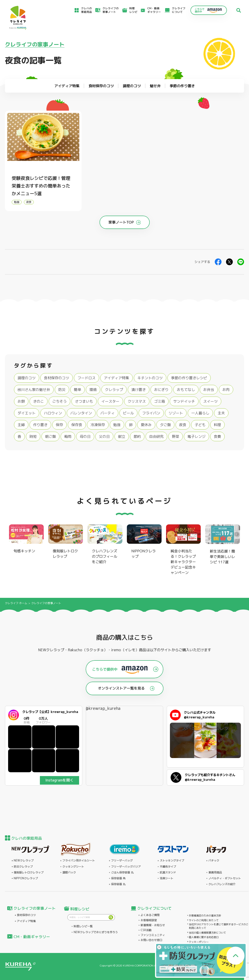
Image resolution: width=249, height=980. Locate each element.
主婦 (21, 425)
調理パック (69, 873)
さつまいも (84, 401)
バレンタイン (81, 413)
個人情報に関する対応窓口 (204, 937)
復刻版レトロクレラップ (29, 873)
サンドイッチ (184, 401)
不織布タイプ (168, 867)
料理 (217, 425)
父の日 (104, 436)
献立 (122, 436)
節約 (137, 436)
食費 (217, 436)
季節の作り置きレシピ (189, 378)
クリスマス (137, 401)
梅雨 (68, 436)
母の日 (85, 436)
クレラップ (114, 390)
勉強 (17, 202)
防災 (62, 390)
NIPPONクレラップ (26, 878)
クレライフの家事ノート (35, 45)
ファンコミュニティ (153, 935)
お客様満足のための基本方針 (205, 916)
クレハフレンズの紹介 (222, 884)
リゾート (176, 413)
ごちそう (59, 401)
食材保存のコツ (57, 378)
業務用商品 (215, 873)
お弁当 (209, 390)
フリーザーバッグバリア (126, 867)
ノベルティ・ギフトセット (225, 878)
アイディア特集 (117, 378)
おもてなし (186, 390)
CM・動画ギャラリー (154, 10)
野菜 (176, 436)
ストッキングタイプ (172, 861)
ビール (128, 413)
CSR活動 (146, 930)
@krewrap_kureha (103, 708)
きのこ (39, 401)
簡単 (78, 390)
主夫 (221, 413)
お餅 (21, 401)
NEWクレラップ (24, 861)
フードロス (87, 378)
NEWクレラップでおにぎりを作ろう (96, 932)
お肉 (226, 390)
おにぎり (161, 390)
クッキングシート (73, 867)
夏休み (146, 425)
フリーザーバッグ (122, 861)
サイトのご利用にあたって (204, 920)
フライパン (151, 413)
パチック (214, 861)
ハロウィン (53, 413)
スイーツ (210, 401)
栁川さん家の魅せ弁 (34, 390)
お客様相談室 (149, 920)
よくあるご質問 (150, 915)
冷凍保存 (98, 425)
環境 (93, 390)
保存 (59, 425)
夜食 (29, 202)
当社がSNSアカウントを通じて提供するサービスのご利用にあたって (219, 926)
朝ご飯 (50, 436)
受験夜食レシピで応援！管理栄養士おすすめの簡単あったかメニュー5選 (41, 186)
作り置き (40, 425)
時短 (33, 436)
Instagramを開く (59, 780)
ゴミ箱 (160, 401)
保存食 (77, 425)
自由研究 (156, 436)
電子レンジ (196, 436)
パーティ (107, 413)
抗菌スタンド (168, 873)
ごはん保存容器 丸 (122, 873)
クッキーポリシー (199, 942)
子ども (200, 425)
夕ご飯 (165, 425)
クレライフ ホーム (16, 603)
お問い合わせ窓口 (151, 940)
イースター (110, 401)
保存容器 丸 (118, 884)
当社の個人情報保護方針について (207, 933)
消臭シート (167, 878)
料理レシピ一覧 (83, 926)
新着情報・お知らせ (153, 925)
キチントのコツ (150, 378)
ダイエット (27, 413)
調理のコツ (27, 378)
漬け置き (139, 390)
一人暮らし (200, 413)
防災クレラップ (23, 867)
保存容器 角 (118, 878)
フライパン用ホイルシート (79, 861)
